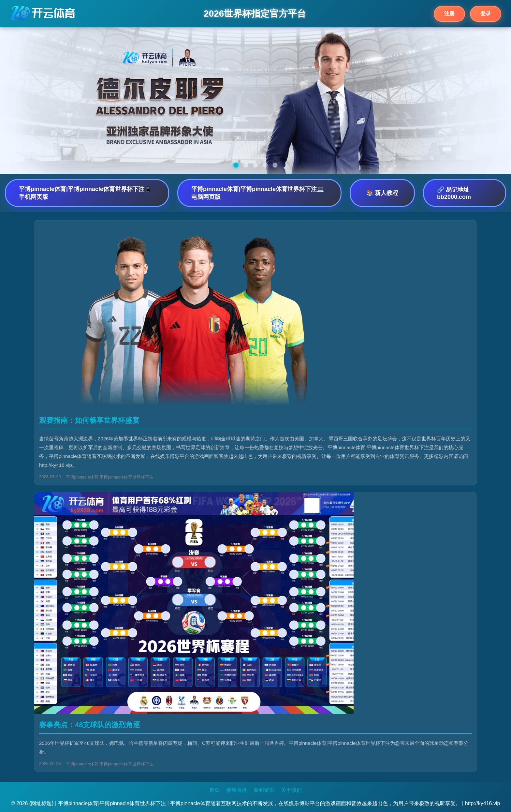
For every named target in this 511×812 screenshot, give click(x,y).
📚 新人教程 (382, 193)
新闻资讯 (264, 790)
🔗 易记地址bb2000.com (454, 193)
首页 (214, 790)
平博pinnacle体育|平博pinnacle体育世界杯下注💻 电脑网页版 (258, 193)
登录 (486, 14)
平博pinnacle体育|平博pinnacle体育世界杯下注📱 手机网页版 (85, 193)
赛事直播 (237, 790)
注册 (449, 14)
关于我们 (291, 790)
